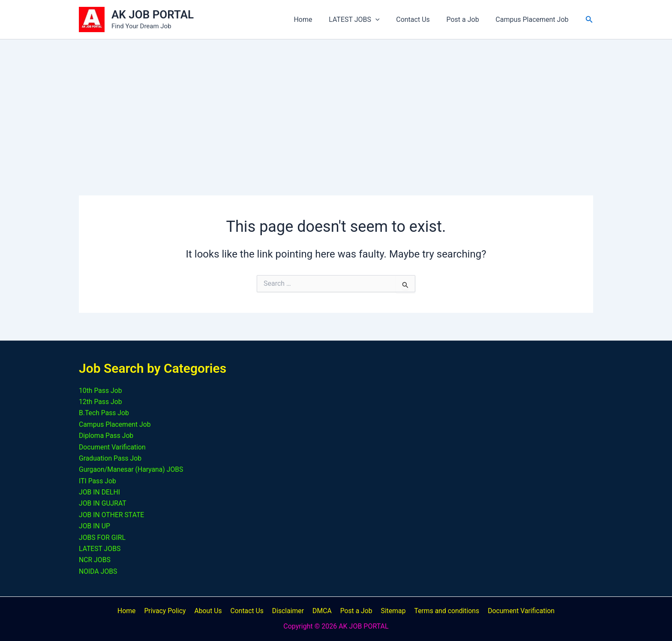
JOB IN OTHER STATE (112, 515)
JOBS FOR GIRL (103, 538)
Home (316, 19)
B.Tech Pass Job (104, 413)
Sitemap (390, 611)
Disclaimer (288, 611)
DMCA (321, 611)
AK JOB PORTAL (153, 15)
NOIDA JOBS (98, 571)
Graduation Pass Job (111, 458)
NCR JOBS (95, 560)
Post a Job (467, 19)
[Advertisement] (336, 104)
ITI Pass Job (98, 481)
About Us (211, 611)
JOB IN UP (95, 526)
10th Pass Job (101, 391)
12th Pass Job (101, 402)
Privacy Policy (169, 611)
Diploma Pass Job (106, 436)
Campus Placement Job (534, 19)
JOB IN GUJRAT (103, 503)
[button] (385, 19)
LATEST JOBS (364, 19)
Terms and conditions (442, 611)
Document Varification (113, 447)
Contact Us (420, 19)
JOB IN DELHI (100, 492)
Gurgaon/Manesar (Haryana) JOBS (132, 469)
